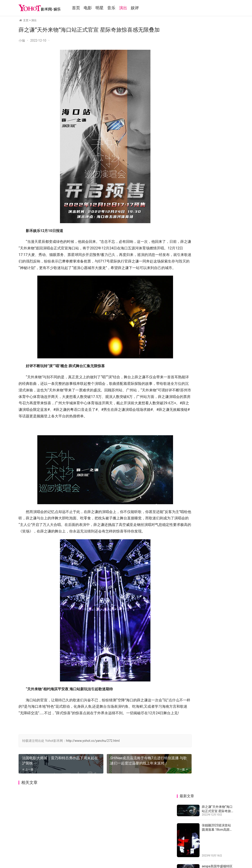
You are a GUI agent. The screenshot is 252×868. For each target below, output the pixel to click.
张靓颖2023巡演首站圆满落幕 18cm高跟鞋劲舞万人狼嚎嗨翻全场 (218, 62)
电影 (96, 8)
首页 (84, 8)
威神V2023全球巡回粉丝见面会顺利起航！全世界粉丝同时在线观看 (219, 401)
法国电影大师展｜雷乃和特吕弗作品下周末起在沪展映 (54, 787)
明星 (108, 8)
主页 (26, 20)
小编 (22, 40)
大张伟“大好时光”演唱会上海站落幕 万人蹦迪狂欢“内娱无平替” (190, 371)
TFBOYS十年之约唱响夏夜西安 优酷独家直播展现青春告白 (217, 166)
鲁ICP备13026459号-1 (107, 845)
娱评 (143, 8)
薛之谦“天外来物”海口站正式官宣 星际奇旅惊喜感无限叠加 (217, 44)
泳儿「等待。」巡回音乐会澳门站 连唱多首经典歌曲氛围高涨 (190, 429)
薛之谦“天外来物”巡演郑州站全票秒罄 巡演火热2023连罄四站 (219, 424)
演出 (131, 8)
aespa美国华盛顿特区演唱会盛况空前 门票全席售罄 (217, 103)
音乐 (120, 8)
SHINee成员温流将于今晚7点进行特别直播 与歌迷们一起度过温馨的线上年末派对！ (131, 789)
